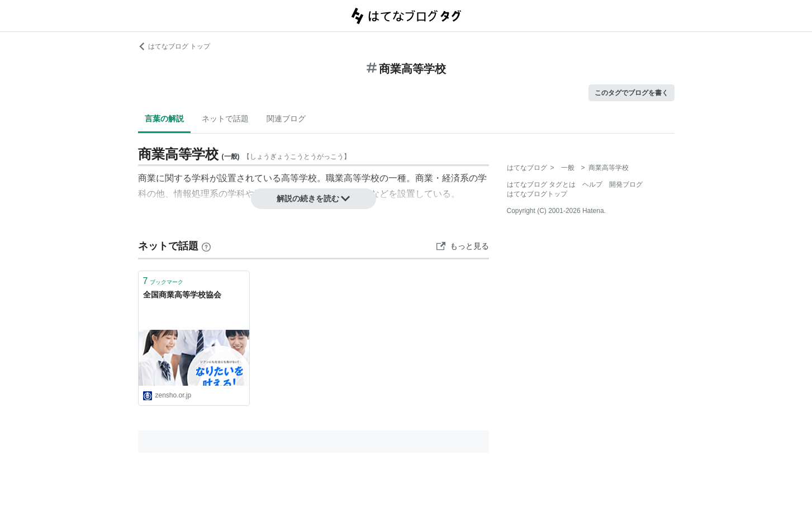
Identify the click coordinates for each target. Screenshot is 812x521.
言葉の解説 (164, 119)
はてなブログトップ (537, 194)
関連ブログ (286, 119)
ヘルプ (592, 184)
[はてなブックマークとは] (206, 246)
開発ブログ (626, 184)
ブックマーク (163, 281)
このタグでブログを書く (631, 93)
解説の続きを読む (314, 198)
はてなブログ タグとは (541, 184)
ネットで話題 (225, 119)
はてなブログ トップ (174, 46)
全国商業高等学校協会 (182, 295)
